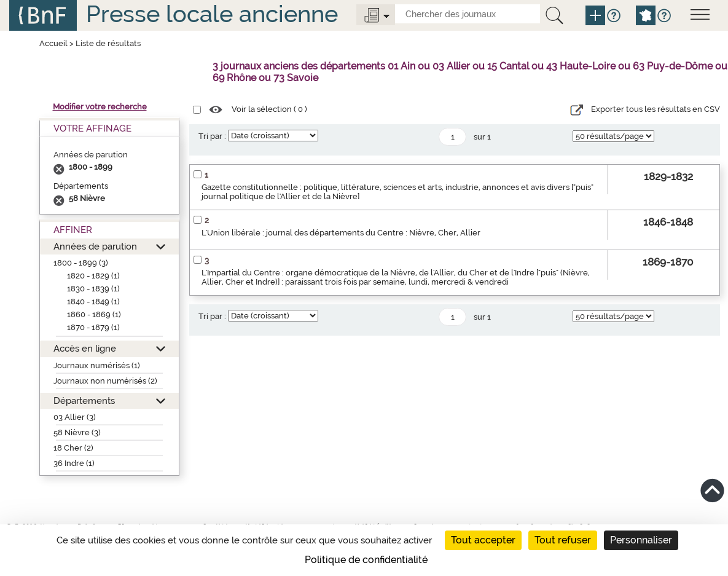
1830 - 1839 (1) (93, 289)
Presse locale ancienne (212, 14)
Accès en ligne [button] (85, 348)
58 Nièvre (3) (77, 432)
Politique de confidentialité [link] (366, 560)
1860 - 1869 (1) (94, 314)
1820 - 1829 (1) (93, 276)
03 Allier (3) (75, 417)
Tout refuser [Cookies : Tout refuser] (563, 540)
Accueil (53, 43)
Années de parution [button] (95, 246)
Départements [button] (84, 400)
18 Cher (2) (73, 448)
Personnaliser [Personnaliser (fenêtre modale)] (641, 540)
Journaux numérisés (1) (97, 365)
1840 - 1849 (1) (93, 302)
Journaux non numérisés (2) (105, 381)
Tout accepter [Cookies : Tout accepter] (483, 540)
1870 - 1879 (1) (93, 327)
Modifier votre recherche (100, 107)
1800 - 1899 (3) (81, 263)
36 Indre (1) (74, 463)
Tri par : (212, 136)
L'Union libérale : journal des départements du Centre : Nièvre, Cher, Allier (341, 233)
